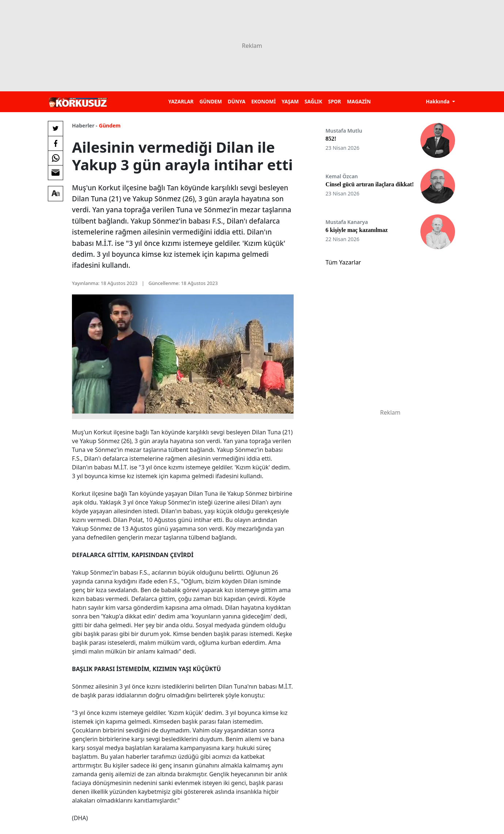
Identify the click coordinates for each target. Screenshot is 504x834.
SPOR (335, 101)
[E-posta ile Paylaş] (56, 172)
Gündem (110, 125)
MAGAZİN (359, 101)
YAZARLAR (181, 101)
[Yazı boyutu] (56, 194)
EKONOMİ (264, 101)
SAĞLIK (313, 101)
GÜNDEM (211, 101)
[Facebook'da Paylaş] (56, 143)
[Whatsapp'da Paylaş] (56, 158)
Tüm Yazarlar (343, 262)
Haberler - (85, 125)
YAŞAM (290, 101)
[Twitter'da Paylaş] (56, 129)
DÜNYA (237, 101)
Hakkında (438, 101)
